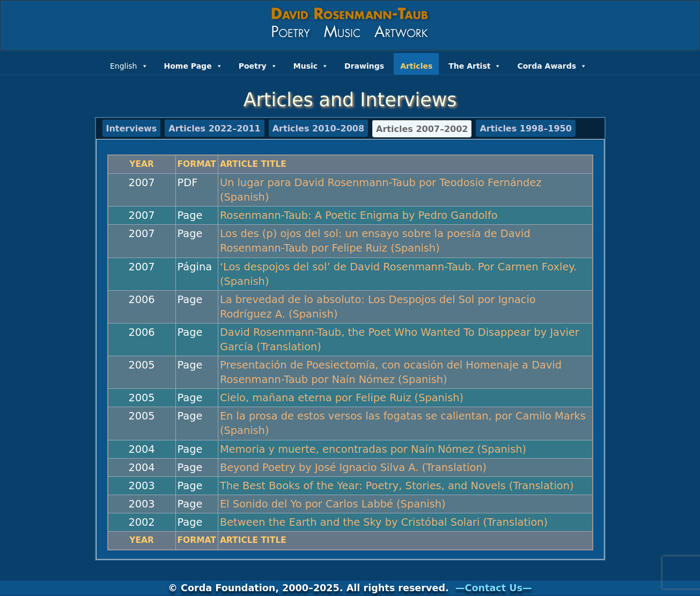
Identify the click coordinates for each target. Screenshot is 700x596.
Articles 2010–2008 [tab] (318, 128)
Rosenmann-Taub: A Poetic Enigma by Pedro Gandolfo (359, 215)
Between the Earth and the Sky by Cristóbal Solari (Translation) (384, 522)
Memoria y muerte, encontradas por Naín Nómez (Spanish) (373, 449)
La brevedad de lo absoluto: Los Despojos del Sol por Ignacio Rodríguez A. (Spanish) (378, 307)
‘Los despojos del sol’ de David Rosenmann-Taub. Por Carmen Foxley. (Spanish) (398, 274)
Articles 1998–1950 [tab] (525, 128)
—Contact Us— (494, 588)
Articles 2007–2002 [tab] (422, 129)
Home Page (193, 65)
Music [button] (311, 65)
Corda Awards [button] (552, 65)
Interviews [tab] (132, 128)
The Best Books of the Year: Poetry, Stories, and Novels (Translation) (397, 486)
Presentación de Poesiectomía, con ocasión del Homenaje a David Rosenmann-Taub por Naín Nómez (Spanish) (391, 372)
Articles (416, 66)
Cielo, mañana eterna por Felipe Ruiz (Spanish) (342, 398)
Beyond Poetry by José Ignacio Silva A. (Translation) (353, 468)
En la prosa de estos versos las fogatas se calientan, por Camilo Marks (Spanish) (403, 423)
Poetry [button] (258, 65)
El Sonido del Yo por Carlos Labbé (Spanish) (333, 504)
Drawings (364, 66)
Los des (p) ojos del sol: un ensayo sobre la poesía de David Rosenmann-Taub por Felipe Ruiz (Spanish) (375, 241)
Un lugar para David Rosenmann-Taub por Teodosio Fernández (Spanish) (381, 190)
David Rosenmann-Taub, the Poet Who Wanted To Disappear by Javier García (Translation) (400, 340)
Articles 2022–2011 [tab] (214, 128)
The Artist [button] (475, 65)
